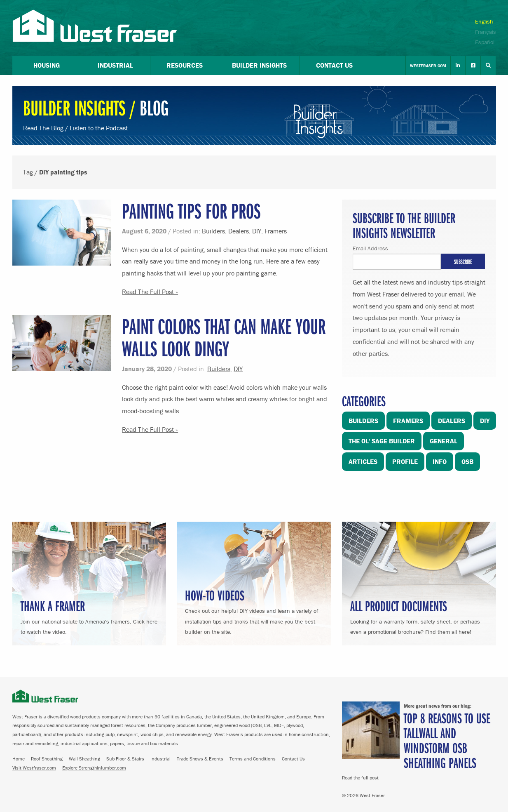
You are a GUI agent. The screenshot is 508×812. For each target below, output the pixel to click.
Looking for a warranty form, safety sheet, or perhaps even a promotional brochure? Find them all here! (419, 616)
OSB (467, 461)
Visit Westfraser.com (34, 768)
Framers (276, 231)
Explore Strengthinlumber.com (94, 768)
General (444, 441)
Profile (405, 461)
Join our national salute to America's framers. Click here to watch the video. (89, 616)
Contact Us (293, 759)
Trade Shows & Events (200, 759)
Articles (363, 461)
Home (19, 759)
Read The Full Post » (150, 292)
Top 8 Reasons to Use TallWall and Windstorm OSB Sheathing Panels (447, 740)
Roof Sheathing (47, 759)
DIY (257, 231)
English (484, 21)
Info (440, 461)
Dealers (239, 231)
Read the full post (360, 778)
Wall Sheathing (84, 759)
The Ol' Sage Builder (382, 441)
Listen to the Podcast (99, 128)
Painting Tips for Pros (191, 211)
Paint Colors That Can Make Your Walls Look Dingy (224, 337)
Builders (213, 231)
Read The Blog (43, 128)
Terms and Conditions (253, 759)
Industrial (160, 759)
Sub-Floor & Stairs (125, 759)
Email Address (370, 248)
